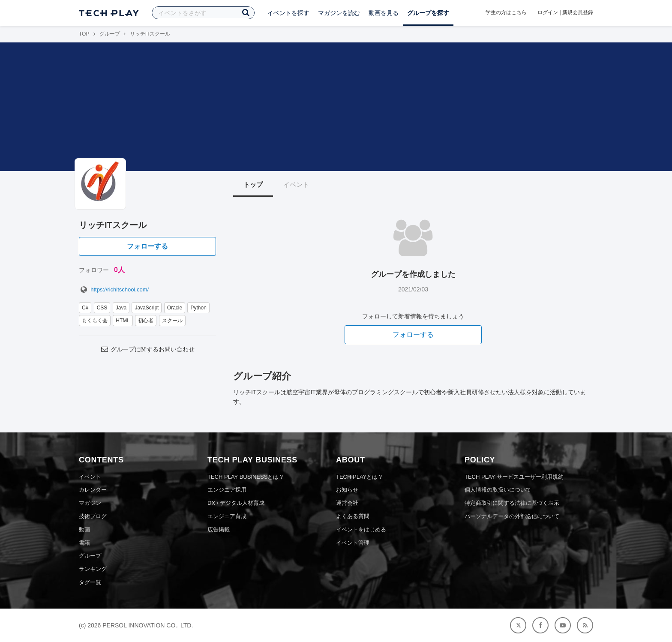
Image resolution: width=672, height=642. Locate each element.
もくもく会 (95, 321)
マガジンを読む (339, 13)
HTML (123, 321)
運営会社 (347, 503)
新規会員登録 (578, 12)
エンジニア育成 (227, 516)
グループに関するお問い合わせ (147, 349)
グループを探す (428, 13)
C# (85, 308)
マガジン (90, 503)
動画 (84, 529)
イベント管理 (353, 543)
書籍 (84, 543)
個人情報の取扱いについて (498, 490)
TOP (84, 34)
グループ (110, 34)
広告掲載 (219, 529)
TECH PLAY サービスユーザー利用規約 (514, 477)
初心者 (146, 321)
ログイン (548, 12)
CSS (102, 308)
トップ (253, 184)
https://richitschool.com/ (114, 289)
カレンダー (93, 490)
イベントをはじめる (361, 529)
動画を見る (384, 13)
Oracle (175, 308)
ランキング (93, 569)
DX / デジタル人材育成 (236, 503)
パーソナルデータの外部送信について (512, 516)
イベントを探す (288, 13)
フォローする (147, 246)
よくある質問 (353, 516)
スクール (172, 321)
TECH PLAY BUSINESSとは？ (246, 477)
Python (198, 308)
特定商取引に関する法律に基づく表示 (512, 503)
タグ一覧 (90, 582)
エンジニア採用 (227, 490)
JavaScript (147, 308)
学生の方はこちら (506, 12)
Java (121, 308)
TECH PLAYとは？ (360, 477)
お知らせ (347, 490)
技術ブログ (93, 516)
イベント (296, 184)
